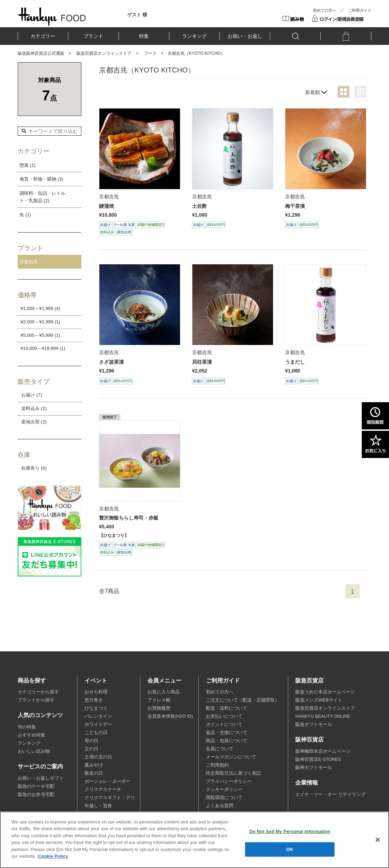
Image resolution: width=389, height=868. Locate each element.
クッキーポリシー (224, 790)
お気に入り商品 (164, 692)
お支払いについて (224, 716)
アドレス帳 (159, 700)
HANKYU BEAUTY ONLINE (323, 716)
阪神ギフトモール (314, 768)
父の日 (91, 749)
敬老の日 (94, 773)
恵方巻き (94, 700)
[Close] (378, 840)
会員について (220, 749)
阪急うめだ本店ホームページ (325, 692)
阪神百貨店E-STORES (318, 759)
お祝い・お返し (245, 36)
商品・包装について (227, 741)
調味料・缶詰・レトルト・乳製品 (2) (42, 197)
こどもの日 (96, 733)
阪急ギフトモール (314, 725)
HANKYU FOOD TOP (52, 17)
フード (150, 53)
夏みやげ (94, 765)
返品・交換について (227, 733)
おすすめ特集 (31, 735)
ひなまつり (96, 708)
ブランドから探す (36, 700)
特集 (144, 36)
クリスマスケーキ (103, 790)
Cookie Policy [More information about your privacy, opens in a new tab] (53, 856)
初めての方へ (325, 10)
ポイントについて (224, 725)
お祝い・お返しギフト (41, 778)
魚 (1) (25, 215)
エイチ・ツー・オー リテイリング (330, 794)
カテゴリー (43, 36)
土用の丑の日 (98, 757)
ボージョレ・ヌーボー (108, 781)
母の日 (91, 741)
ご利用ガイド (360, 10)
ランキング (194, 36)
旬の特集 (27, 727)
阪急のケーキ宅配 (36, 786)
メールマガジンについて (231, 757)
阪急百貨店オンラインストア (104, 53)
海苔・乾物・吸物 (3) (41, 179)
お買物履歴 (159, 708)
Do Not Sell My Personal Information (290, 831)
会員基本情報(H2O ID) (170, 716)
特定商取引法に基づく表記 (233, 773)
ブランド (93, 36)
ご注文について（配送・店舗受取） (243, 700)
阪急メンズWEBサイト (319, 700)
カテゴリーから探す (38, 692)
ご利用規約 (217, 765)
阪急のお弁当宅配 (36, 794)
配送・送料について (227, 708)
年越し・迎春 (98, 806)
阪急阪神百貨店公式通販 (41, 53)
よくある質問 (220, 806)
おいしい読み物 (34, 751)
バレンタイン (98, 716)
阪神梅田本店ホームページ (323, 751)
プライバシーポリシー (229, 781)
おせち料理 (96, 692)
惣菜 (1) (28, 165)
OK (290, 849)
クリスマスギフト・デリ (110, 798)
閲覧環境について (224, 798)
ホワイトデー (98, 725)
